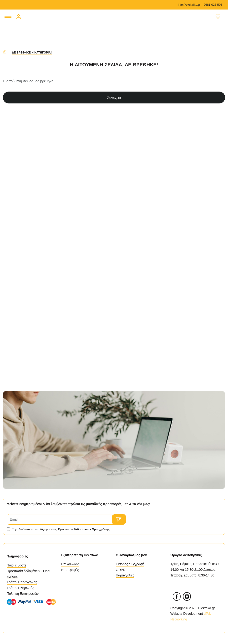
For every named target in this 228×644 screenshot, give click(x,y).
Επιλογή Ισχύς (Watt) (25, 347)
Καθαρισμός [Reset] (46, 95)
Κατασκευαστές (26, 216)
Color (16, 235)
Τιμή (15, 111)
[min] (19, 137)
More (16, 289)
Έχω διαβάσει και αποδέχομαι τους (59, 530)
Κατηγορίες (22, 198)
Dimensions (23, 253)
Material (19, 271)
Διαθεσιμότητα (25, 161)
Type (15, 326)
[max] (45, 137)
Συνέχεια (149, 98)
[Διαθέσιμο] (12, 175)
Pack (15, 307)
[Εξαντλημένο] (12, 181)
